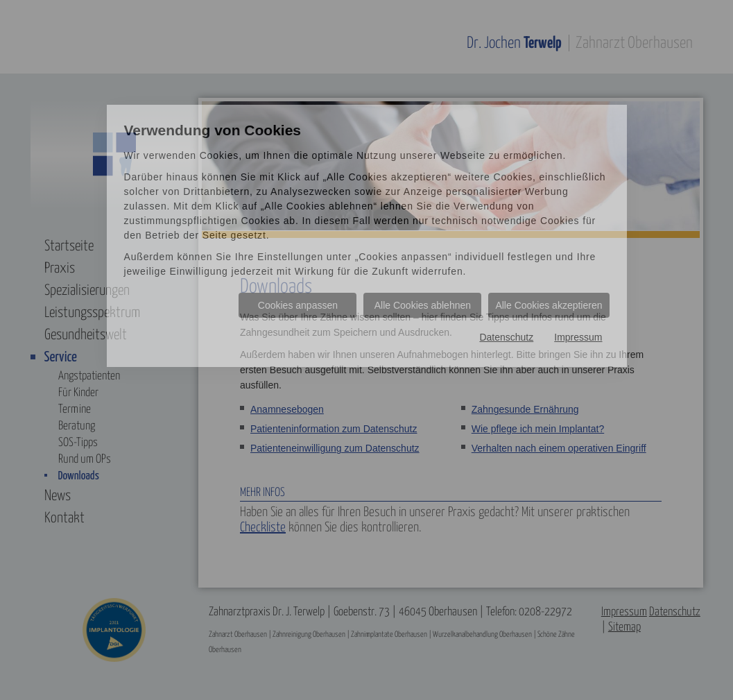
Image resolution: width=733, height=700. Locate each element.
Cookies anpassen (298, 305)
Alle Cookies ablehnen (423, 305)
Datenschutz (506, 337)
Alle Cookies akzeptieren (549, 305)
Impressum (578, 337)
